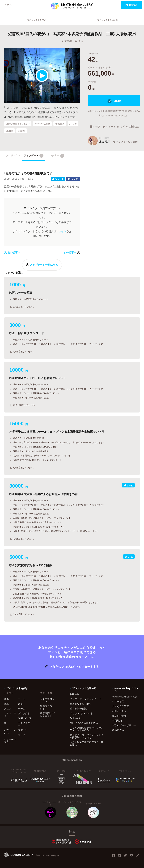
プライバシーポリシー (124, 725)
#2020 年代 (118, 701)
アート (22, 699)
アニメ (8, 708)
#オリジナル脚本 (42, 124)
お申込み (75, 694)
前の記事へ (12, 252)
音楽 (20, 704)
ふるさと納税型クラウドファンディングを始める (87, 729)
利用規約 (117, 720)
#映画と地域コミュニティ (18, 124)
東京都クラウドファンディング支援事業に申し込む (87, 736)
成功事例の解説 (78, 708)
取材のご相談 (119, 716)
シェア (95, 127)
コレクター (56, 156)
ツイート (109, 127)
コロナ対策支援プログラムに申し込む (87, 743)
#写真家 (9, 131)
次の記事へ (72, 252)
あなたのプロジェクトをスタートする (72, 666)
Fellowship (75, 718)
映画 (79, 41)
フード (22, 735)
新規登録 (131, 5)
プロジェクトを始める (108, 20)
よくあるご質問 (121, 706)
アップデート (34, 156)
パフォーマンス (10, 731)
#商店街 (21, 131)
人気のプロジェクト (47, 700)
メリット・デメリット (81, 713)
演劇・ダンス (25, 718)
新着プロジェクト (47, 707)
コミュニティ (10, 714)
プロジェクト (13, 155)
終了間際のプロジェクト (47, 714)
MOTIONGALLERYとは (125, 697)
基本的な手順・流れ (80, 704)
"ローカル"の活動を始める (84, 723)
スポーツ (23, 730)
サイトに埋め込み (128, 127)
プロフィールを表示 (125, 142)
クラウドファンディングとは (85, 699)
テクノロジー (24, 724)
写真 (6, 704)
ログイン (9, 5)
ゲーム (22, 708)
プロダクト (24, 713)
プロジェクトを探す (36, 20)
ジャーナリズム (10, 741)
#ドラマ (73, 124)
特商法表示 (118, 730)
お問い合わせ (119, 711)
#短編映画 (60, 124)
